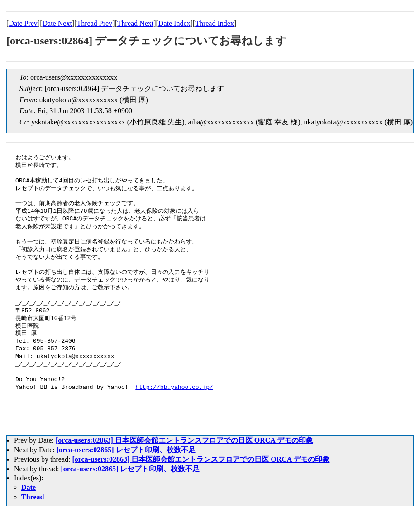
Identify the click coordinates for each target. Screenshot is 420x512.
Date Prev (23, 23)
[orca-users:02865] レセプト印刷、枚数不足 (126, 450)
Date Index (174, 23)
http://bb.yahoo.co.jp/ (174, 388)
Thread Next (135, 23)
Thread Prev (94, 23)
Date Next (57, 23)
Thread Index (215, 23)
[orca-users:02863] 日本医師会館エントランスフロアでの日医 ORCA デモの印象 (184, 440)
